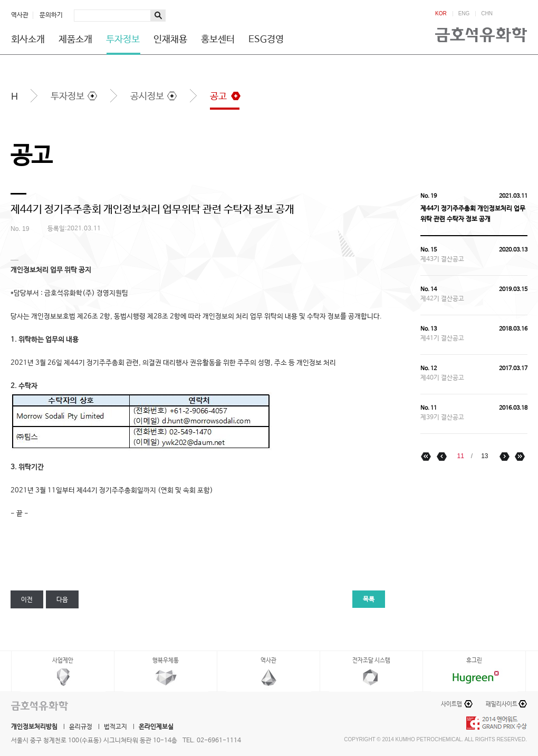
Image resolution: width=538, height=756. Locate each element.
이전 (27, 600)
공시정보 (147, 96)
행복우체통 (166, 661)
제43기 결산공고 (442, 259)
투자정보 (123, 40)
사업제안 (63, 661)
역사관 (20, 15)
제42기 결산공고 (442, 299)
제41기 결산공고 (442, 338)
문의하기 (51, 15)
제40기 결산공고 (442, 378)
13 (484, 456)
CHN (487, 14)
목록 (369, 599)
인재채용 (170, 40)
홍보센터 (218, 40)
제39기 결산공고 (442, 418)
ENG (464, 14)
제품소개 (75, 40)
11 (460, 456)
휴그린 (474, 661)
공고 (218, 96)
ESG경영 (266, 40)
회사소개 (28, 40)
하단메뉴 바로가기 (0, 0)
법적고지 (116, 727)
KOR (441, 14)
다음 (62, 600)
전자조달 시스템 (371, 661)
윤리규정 (81, 727)
